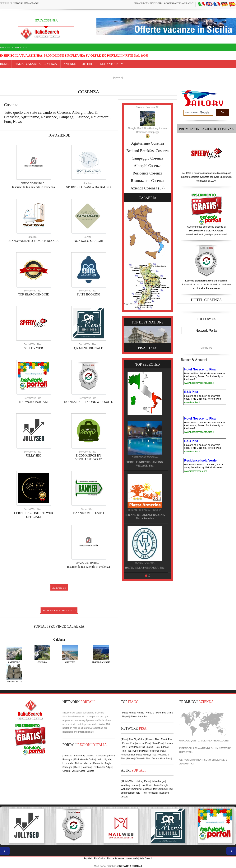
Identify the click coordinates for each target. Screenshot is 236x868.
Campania (101, 756)
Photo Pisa (157, 743)
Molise (79, 763)
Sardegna (67, 767)
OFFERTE (88, 64)
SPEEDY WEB (33, 348)
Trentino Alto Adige (102, 767)
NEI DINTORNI (110, 64)
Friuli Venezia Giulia (85, 759)
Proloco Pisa (153, 739)
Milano (170, 713)
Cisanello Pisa (143, 759)
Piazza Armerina (139, 717)
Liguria (107, 759)
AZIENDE (70, 64)
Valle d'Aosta (78, 771)
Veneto (90, 771)
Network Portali (207, 331)
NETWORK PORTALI (33, 402)
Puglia (108, 763)
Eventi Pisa (167, 739)
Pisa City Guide (136, 739)
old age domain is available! (164, 3)
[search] (198, 113)
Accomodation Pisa (131, 755)
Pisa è (130, 759)
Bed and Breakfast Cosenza (147, 151)
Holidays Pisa (149, 755)
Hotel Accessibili (150, 793)
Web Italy (126, 789)
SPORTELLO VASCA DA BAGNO (89, 187)
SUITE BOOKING (88, 294)
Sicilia (77, 767)
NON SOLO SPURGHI (88, 241)
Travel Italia (146, 785)
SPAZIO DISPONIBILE (33, 183)
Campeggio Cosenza (148, 158)
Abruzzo (68, 756)
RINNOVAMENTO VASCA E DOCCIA (33, 241)
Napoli (125, 717)
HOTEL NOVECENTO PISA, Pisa (166, 462)
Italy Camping (160, 789)
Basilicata (79, 756)
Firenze (140, 713)
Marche (88, 763)
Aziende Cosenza (144, 188)
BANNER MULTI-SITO (89, 513)
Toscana (87, 767)
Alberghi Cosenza (148, 166)
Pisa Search (147, 747)
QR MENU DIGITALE (88, 348)
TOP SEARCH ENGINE (33, 294)
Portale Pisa (128, 743)
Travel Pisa (133, 747)
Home (4, 64)
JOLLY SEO (33, 455)
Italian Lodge (158, 781)
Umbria (66, 771)
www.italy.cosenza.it (14, 48)
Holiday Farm (143, 781)
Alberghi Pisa (140, 751)
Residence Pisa (157, 751)
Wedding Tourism (130, 785)
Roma (132, 713)
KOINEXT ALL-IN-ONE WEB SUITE (88, 402)
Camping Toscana (141, 789)
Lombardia (68, 763)
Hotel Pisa (126, 751)
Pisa (124, 713)
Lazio (99, 759)
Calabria (59, 640)
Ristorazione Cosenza (148, 181)
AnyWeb (88, 858)
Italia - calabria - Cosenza (36, 64)
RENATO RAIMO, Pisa (166, 511)
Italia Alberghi (161, 785)
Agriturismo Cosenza (148, 143)
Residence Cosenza (148, 173)
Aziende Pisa (143, 743)
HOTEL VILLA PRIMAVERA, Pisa (166, 413)
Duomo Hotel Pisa (161, 759)
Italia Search (146, 858)
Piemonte (98, 763)
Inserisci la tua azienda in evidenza (33, 187)
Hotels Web (128, 781)
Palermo (160, 713)
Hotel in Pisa (161, 747)
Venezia (150, 713)
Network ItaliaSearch (26, 3)
